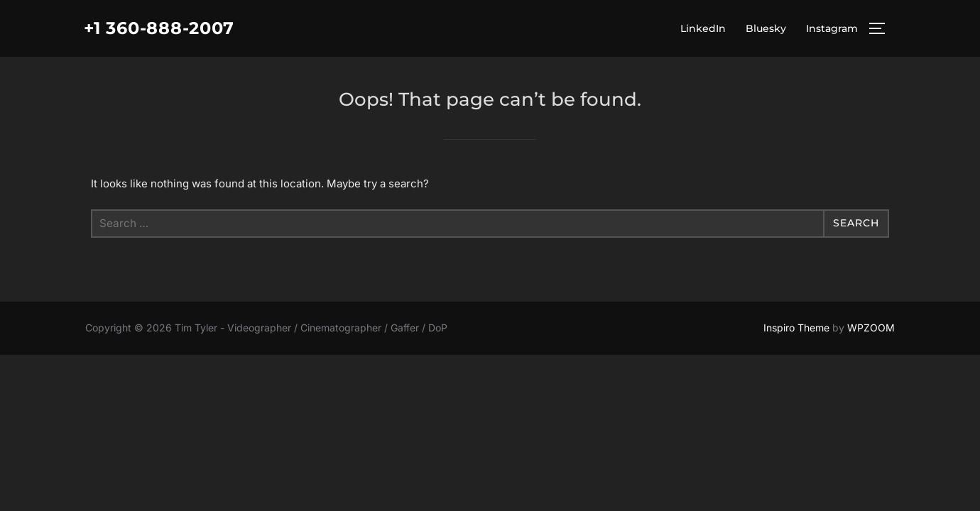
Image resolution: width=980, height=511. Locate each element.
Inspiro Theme (796, 328)
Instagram (832, 28)
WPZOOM (871, 328)
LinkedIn (703, 28)
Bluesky (766, 28)
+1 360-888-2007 (167, 28)
